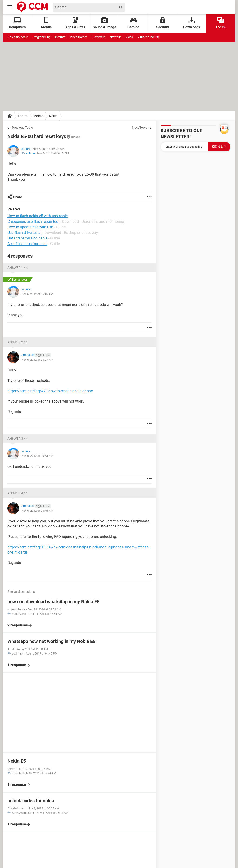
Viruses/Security (149, 37)
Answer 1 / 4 (18, 268)
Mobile (38, 116)
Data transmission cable (27, 238)
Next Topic (140, 128)
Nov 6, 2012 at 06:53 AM (53, 153)
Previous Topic (22, 128)
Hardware (99, 37)
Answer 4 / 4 (18, 493)
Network (115, 37)
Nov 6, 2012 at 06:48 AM (37, 511)
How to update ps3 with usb (30, 227)
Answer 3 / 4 (18, 439)
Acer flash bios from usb (27, 244)
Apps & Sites (75, 23)
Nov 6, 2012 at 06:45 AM (37, 294)
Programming (42, 37)
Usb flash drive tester (25, 233)
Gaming (133, 23)
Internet (60, 37)
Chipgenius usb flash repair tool (33, 221)
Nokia (53, 116)
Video (129, 37)
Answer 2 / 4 (18, 342)
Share (18, 197)
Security (163, 23)
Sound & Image (104, 23)
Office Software (18, 37)
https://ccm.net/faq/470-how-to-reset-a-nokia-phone (50, 391)
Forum (221, 23)
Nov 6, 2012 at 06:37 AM (37, 360)
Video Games (79, 37)
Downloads (192, 23)
